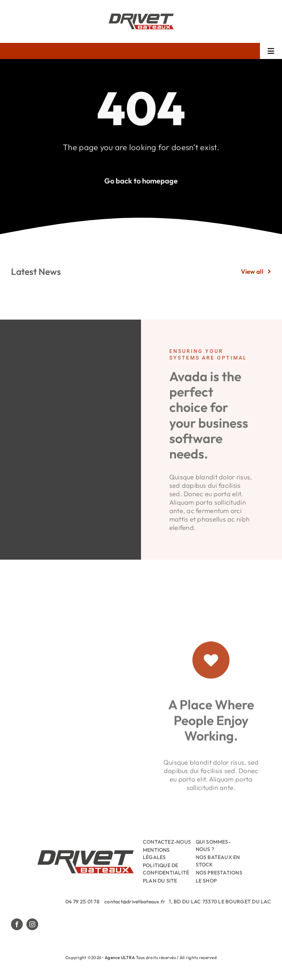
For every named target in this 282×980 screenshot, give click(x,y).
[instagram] (32, 924)
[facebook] (17, 924)
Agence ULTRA (120, 957)
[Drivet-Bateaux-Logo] (141, 17)
